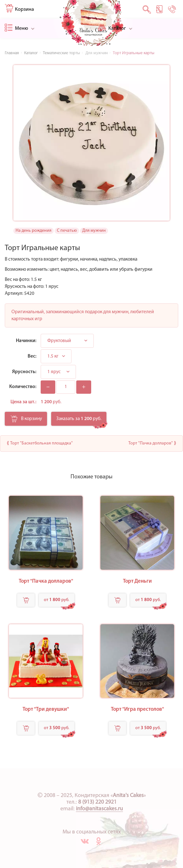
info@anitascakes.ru (99, 809)
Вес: (32, 356)
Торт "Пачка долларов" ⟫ (152, 443)
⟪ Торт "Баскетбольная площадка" (40, 443)
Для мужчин (94, 231)
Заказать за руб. (79, 419)
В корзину (26, 421)
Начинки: (26, 341)
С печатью (67, 231)
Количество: (23, 387)
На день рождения (34, 231)
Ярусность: (24, 372)
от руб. (57, 600)
